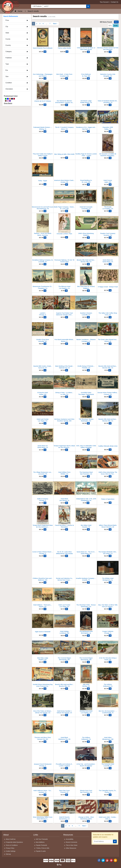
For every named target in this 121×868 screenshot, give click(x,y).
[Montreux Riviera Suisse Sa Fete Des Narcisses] (108, 39)
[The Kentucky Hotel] (108, 756)
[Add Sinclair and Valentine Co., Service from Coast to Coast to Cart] (67, 582)
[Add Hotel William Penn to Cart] (67, 476)
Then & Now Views (72, 845)
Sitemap (8, 854)
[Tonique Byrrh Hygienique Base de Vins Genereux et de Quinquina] (43, 517)
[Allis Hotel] (86, 676)
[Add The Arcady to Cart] (110, 211)
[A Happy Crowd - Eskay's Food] (108, 278)
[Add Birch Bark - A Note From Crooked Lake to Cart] (67, 78)
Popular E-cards (41, 851)
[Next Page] (55, 24)
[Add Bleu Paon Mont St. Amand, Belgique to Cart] (88, 291)
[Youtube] (107, 860)
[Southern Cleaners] (86, 305)
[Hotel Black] (64, 729)
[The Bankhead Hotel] (86, 623)
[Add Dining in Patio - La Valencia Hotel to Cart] (67, 397)
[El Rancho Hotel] (43, 384)
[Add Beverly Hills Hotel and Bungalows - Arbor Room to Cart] (67, 689)
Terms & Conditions (12, 845)
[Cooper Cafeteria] (108, 623)
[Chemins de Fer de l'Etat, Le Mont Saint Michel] (86, 39)
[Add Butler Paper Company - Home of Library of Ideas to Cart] (67, 211)
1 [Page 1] (34, 24)
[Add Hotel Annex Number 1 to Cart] (67, 715)
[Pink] (8, 101)
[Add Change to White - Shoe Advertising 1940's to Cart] (88, 821)
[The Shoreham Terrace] (86, 411)
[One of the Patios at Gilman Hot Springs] (43, 703)
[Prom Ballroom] (86, 66)
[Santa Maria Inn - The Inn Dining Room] (86, 543)
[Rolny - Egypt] (43, 172)
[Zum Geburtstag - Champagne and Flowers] (43, 66)
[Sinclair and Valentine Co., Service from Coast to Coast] (64, 570)
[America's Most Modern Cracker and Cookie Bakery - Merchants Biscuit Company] (64, 172)
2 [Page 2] (37, 24)
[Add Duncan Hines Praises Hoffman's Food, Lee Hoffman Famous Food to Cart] (110, 397)
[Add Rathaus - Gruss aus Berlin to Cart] (45, 238)
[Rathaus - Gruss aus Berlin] (43, 225)
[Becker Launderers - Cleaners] (86, 331)
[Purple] (10, 101)
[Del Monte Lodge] (86, 92)
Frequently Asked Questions (14, 842)
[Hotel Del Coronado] (86, 198)
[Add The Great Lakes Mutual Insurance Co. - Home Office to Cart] (110, 344)
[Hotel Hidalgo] (64, 623)
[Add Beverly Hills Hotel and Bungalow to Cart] (110, 370)
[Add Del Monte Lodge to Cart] (88, 105)
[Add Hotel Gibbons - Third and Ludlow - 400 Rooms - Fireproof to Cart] (45, 609)
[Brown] (6, 101)
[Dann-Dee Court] (64, 782)
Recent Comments (72, 842)
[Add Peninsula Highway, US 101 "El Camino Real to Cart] (67, 264)
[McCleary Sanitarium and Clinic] (64, 411)
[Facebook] (99, 860)
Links (36, 835)
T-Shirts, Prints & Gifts (43, 848)
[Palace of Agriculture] (108, 490)
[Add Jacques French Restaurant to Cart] (45, 768)
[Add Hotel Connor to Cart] (110, 185)
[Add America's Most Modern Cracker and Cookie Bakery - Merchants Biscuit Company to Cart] (67, 185)
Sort (116, 26)
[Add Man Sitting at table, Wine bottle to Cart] (67, 158)
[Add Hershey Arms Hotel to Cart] (88, 715)
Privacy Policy (10, 848)
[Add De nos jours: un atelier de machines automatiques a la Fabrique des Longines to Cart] (110, 158)
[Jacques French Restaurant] (43, 756)
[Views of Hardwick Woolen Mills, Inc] (108, 92)
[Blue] (8, 99)
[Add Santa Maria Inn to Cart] (110, 264)
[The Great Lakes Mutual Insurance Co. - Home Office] (108, 331)
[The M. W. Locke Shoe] (64, 543)
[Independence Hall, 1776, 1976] (86, 490)
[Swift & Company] (43, 490)
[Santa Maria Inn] (108, 252)
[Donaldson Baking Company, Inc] (43, 252)
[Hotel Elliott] (64, 490)
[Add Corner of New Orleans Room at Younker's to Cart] (45, 556)
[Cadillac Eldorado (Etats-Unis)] (108, 437)
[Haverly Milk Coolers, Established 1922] (43, 358)
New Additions (40, 842)
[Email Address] (103, 841)
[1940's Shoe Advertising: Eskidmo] (86, 225)
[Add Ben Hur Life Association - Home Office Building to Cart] (110, 715)
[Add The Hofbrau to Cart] (110, 689)
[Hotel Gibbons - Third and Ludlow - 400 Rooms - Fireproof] (43, 596)
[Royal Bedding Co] (86, 172)
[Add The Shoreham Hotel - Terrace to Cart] (88, 609)
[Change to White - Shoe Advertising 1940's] (86, 809)
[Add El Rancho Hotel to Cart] (45, 397)
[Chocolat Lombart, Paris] (64, 225)
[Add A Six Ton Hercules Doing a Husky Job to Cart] (110, 662)
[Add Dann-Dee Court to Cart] (67, 795)
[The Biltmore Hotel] (64, 278)
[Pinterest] (111, 860)
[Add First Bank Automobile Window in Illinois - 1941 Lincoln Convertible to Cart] (67, 344)
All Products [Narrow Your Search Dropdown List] (37, 6)
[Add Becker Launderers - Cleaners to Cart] (88, 344)
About (6, 835)
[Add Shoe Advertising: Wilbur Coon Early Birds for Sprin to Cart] (45, 821)
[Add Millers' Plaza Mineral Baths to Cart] (110, 529)
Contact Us (114, 2)
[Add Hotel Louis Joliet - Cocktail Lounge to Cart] (110, 821)
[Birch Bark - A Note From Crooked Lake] (64, 66)
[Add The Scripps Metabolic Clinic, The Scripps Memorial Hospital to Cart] (110, 556)
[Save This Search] (116, 22)
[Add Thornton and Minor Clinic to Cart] (45, 742)
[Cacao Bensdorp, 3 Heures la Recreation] (64, 517)
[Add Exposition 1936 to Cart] (110, 131)
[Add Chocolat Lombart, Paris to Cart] (67, 237)
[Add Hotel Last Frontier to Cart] (45, 423)
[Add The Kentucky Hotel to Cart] (110, 768)
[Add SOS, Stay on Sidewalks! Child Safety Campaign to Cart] (88, 450)
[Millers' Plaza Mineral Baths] (108, 517)
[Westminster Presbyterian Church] (43, 278)
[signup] (115, 841)
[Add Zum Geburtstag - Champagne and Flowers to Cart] (45, 78)
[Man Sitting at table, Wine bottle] (64, 145)
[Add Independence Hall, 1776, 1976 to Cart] (88, 503)
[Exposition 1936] (108, 119)
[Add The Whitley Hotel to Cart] (110, 582)
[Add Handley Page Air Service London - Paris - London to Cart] (88, 158)
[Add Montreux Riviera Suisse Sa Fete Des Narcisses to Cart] (110, 52)
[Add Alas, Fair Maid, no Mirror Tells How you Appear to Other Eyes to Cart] (110, 609)
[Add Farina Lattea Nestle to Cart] (67, 52)
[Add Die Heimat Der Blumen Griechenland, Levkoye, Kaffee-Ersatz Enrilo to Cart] (67, 105)
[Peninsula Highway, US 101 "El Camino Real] (64, 252)
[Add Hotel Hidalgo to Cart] (67, 636)
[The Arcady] (108, 198)
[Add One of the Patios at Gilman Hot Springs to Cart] (45, 715)
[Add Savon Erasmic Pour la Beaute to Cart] (45, 52)
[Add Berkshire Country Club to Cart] (110, 78)
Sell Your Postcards (42, 839)
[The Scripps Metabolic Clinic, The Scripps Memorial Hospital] (108, 543)
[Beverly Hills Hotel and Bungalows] (86, 252)
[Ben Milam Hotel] (86, 517)
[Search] (88, 6)
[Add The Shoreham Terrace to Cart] (88, 423)
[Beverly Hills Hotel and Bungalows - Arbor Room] (64, 676)
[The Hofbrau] (108, 676)
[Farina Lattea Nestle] (64, 39)
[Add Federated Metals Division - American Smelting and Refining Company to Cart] (45, 131)
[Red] (14, 99)
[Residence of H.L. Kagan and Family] (86, 119)
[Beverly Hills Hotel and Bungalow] (108, 358)
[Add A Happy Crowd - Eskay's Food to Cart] (110, 290)
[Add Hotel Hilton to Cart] (110, 742)
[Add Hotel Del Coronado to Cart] (88, 211)
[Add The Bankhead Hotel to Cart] (88, 636)
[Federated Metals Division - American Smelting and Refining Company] (43, 119)
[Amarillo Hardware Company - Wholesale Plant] (86, 570)
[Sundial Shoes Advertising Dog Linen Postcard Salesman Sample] (43, 676)
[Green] (6, 99)
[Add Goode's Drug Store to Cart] (45, 344)
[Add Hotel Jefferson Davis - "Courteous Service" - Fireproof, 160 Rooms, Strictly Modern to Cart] (45, 795)
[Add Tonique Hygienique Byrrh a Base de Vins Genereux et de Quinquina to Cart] (67, 450)
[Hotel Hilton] (108, 729)
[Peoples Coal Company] (108, 225)
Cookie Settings (11, 851)
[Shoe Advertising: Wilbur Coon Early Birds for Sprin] (43, 809)
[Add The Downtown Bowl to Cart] (88, 476)
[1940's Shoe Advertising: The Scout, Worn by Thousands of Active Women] (108, 464)
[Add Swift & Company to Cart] (45, 503)
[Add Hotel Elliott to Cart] (67, 503)
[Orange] (10, 99)
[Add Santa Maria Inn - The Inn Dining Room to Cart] (88, 556)
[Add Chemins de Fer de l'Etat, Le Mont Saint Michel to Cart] (88, 52)
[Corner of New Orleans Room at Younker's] (43, 543)
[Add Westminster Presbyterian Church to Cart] (45, 291)
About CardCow (11, 839)
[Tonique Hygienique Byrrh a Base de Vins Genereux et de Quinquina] (64, 437)
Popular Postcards (41, 845)
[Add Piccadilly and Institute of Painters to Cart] (67, 768)
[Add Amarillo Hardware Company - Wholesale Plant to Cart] (88, 582)
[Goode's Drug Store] (43, 331)
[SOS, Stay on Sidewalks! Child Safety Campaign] (86, 437)
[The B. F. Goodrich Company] (64, 119)
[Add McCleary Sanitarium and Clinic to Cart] (67, 423)
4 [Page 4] (43, 24)
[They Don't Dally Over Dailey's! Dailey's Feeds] (43, 145)
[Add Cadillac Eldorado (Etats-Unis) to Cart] (110, 450)
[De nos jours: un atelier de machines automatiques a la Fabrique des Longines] (108, 145)
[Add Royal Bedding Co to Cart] (88, 185)
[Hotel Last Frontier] (43, 411)
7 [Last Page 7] (50, 24)
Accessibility (70, 839)
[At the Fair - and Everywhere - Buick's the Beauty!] (86, 756)
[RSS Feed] (115, 860)
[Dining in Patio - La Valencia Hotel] (64, 384)
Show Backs (8, 103)
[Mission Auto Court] (86, 782)
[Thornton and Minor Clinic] (43, 729)
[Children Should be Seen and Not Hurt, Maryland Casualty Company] (43, 570)
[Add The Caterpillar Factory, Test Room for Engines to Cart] (110, 795)
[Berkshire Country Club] (108, 66)
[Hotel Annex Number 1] (64, 703)
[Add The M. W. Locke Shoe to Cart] (67, 556)
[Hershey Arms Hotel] (86, 703)
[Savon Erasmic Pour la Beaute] (43, 39)
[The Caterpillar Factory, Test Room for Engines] (108, 782)
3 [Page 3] (40, 24)
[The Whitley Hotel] (108, 570)
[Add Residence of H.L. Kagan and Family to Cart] (88, 131)
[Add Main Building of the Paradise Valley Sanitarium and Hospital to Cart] (67, 370)
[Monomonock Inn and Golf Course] (43, 198)
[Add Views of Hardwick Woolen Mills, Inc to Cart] (110, 105)
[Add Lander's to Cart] (45, 317)
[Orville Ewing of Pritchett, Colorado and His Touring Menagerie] (86, 358)
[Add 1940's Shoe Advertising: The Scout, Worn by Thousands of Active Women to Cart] (110, 476)
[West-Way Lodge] (43, 649)
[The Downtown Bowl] (86, 464)
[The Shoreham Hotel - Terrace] (86, 596)
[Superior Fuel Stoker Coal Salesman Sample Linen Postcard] (64, 305)
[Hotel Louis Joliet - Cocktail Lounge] (108, 809)
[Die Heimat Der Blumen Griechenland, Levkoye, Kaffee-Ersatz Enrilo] (64, 92)
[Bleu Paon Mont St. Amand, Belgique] (86, 278)
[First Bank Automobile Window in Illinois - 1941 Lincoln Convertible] (64, 331)
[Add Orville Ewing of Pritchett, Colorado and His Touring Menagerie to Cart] (88, 370)
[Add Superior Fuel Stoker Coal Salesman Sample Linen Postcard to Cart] (67, 317)
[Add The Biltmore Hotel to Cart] (66, 291)
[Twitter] (103, 860)
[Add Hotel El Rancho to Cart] (67, 821)
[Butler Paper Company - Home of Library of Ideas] (64, 198)
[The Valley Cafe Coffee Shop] (108, 305)
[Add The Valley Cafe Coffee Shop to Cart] (110, 317)
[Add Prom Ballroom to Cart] (88, 78)
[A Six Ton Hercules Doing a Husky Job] (108, 649)
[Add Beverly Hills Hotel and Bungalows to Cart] (88, 264)
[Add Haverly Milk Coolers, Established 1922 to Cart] (45, 370)
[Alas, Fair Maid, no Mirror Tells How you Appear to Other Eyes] (108, 596)
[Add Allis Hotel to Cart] (88, 689)
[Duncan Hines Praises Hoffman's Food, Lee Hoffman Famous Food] (108, 384)
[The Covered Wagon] (64, 649)
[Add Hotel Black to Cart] (67, 742)
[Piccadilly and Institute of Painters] (64, 756)
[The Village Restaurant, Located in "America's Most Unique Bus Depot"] (43, 464)
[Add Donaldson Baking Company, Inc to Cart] (45, 264)
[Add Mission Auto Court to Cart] (88, 795)
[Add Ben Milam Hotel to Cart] (88, 529)
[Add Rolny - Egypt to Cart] (45, 184)
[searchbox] (64, 6)
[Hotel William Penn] (64, 464)
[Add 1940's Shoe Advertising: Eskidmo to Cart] (88, 238)
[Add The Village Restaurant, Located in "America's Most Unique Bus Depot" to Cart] (45, 476)
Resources (68, 835)
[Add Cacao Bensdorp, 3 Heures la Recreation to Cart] (67, 529)
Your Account (104, 2)
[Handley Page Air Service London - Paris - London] (86, 145)
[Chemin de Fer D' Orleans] (43, 92)
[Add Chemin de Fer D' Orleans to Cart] (45, 105)
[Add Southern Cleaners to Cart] (88, 317)
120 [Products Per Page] (110, 26)
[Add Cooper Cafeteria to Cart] (110, 636)
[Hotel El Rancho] (64, 809)
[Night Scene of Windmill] (43, 623)
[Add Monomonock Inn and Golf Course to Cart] (45, 211)
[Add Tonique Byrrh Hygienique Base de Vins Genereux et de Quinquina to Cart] (45, 529)
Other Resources (71, 848)
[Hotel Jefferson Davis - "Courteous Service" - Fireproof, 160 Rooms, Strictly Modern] (43, 782)
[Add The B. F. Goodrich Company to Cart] (67, 131)
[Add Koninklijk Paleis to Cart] (88, 397)
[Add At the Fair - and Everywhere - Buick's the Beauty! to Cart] (88, 768)
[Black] (12, 99)
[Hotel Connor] (108, 172)
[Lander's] (43, 305)
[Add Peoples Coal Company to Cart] (110, 238)
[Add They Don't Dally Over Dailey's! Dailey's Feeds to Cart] (45, 158)
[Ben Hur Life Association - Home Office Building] (108, 703)
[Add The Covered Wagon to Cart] (67, 662)
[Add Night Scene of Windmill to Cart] (45, 635)
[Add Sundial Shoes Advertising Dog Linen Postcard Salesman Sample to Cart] (45, 689)
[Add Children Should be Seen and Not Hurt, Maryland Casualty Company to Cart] (45, 582)
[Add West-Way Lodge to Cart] (45, 662)
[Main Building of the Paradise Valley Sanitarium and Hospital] (64, 358)
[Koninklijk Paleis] (86, 384)
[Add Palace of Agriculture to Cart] (110, 503)
